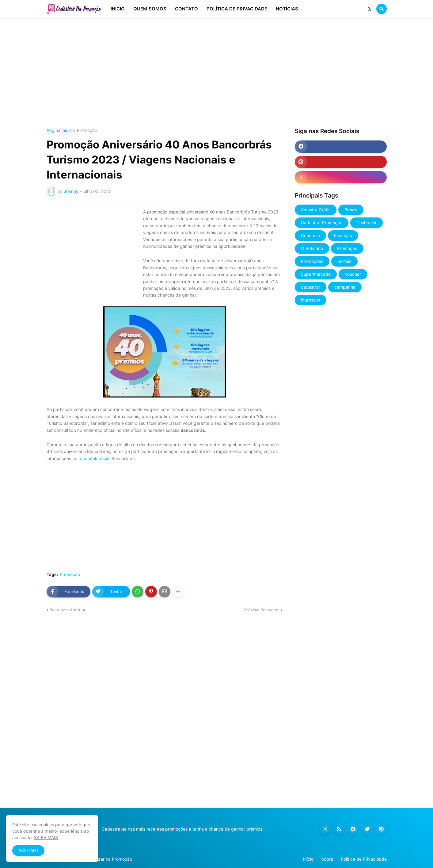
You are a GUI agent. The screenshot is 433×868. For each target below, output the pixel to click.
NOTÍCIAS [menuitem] (287, 9)
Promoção (87, 130)
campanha (345, 287)
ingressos (310, 300)
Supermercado (316, 274)
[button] (370, 9)
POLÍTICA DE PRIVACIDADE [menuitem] (237, 9)
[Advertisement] (217, 73)
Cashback (367, 223)
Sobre (327, 859)
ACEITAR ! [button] (28, 850)
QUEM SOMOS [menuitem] (150, 9)
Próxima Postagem (262, 610)
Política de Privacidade (364, 859)
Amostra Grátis (316, 210)
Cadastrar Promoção (322, 223)
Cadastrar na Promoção (108, 859)
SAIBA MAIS (46, 837)
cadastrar (311, 287)
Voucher (353, 274)
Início (308, 859)
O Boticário (312, 248)
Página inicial (60, 130)
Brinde (351, 210)
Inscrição (343, 235)
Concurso (310, 235)
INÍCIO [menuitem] (118, 9)
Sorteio (344, 261)
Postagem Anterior (68, 610)
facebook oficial (94, 458)
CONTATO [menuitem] (186, 9)
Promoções (312, 261)
